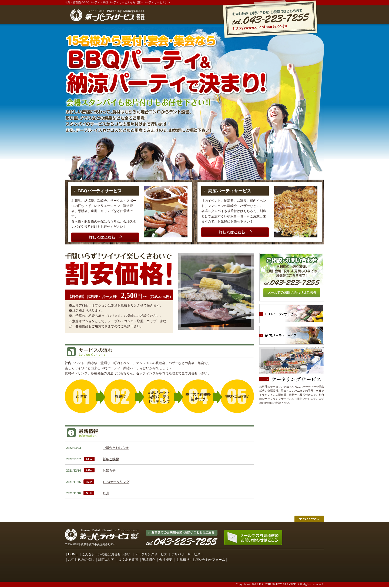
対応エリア (106, 560)
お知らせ (109, 471)
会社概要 (166, 560)
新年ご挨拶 (111, 459)
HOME (73, 554)
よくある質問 (128, 560)
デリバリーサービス (186, 554)
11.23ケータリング (116, 482)
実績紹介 (149, 560)
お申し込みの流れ (81, 560)
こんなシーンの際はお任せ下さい (106, 554)
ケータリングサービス (151, 554)
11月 (106, 493)
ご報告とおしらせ (116, 448)
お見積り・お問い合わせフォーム (201, 560)
